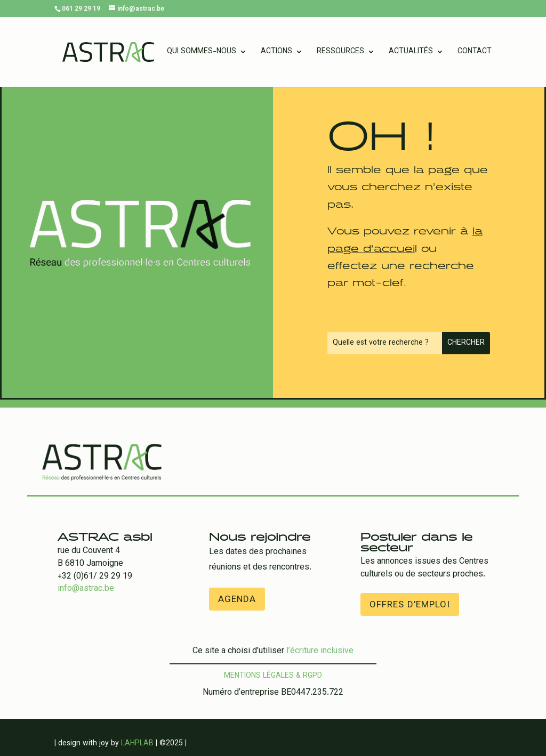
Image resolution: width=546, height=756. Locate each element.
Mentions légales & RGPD (273, 676)
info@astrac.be (86, 589)
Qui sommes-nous (202, 53)
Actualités (411, 53)
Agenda (237, 600)
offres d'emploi (410, 605)
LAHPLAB (137, 744)
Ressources (340, 53)
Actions (276, 53)
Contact (475, 53)
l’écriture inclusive (320, 651)
